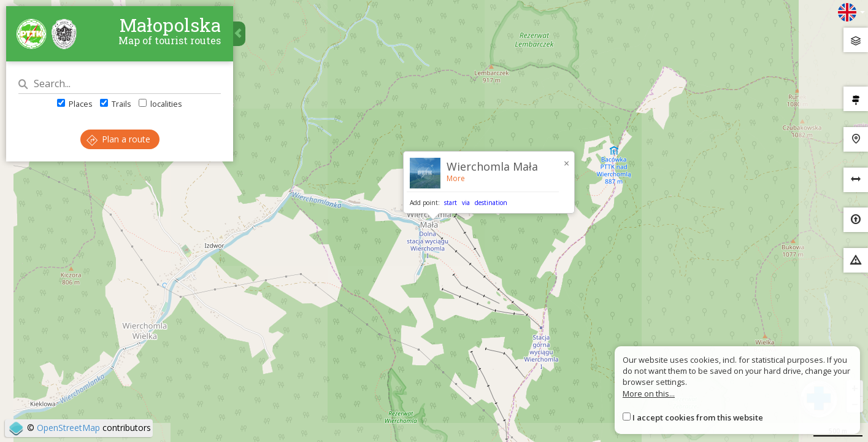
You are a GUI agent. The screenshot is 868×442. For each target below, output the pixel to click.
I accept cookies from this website (698, 417)
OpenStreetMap (68, 428)
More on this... (649, 394)
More (456, 178)
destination (491, 203)
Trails (116, 104)
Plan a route (118, 139)
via (466, 203)
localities (160, 104)
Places (75, 104)
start (451, 203)
